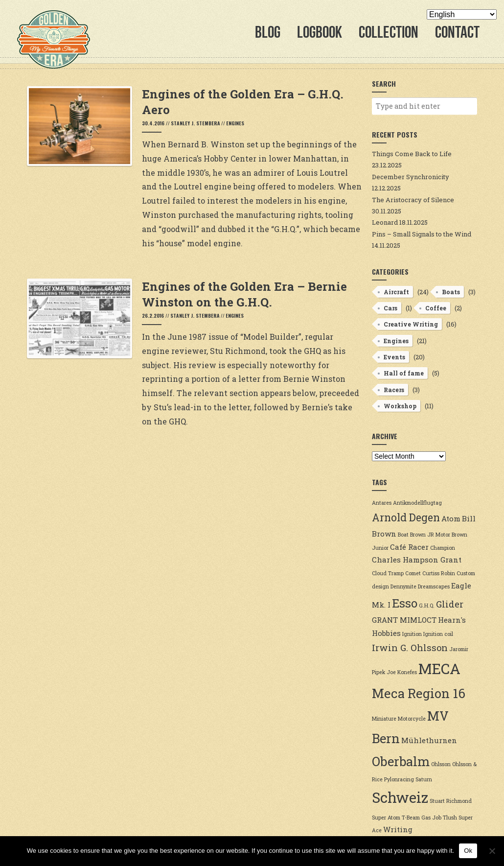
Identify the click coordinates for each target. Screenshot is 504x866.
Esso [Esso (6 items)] (405, 603)
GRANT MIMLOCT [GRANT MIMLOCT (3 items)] (404, 620)
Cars (390, 308)
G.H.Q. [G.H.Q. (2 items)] (427, 606)
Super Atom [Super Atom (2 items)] (386, 818)
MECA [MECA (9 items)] (439, 668)
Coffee (436, 308)
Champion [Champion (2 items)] (443, 548)
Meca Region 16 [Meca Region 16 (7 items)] (419, 693)
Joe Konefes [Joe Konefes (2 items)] (402, 672)
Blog (268, 32)
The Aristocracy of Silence (413, 200)
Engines (235, 123)
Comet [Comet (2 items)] (413, 573)
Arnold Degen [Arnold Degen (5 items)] (406, 517)
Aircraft (396, 292)
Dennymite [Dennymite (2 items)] (403, 586)
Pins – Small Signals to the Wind (422, 234)
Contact (457, 32)
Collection (389, 32)
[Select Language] (462, 14)
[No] (492, 851)
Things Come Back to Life (412, 154)
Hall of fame (404, 373)
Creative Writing (411, 324)
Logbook (320, 32)
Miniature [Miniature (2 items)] (384, 719)
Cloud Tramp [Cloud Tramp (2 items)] (388, 573)
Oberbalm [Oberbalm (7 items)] (401, 761)
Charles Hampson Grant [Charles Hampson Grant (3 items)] (417, 560)
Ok (468, 851)
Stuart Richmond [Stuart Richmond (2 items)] (451, 801)
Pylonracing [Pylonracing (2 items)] (399, 779)
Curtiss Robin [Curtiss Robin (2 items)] (439, 573)
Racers (394, 390)
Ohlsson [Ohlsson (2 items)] (441, 764)
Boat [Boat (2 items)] (403, 535)
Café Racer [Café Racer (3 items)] (409, 547)
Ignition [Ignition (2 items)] (412, 634)
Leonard (385, 222)
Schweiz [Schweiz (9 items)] (400, 797)
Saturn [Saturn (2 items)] (424, 779)
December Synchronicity (411, 177)
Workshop (400, 406)
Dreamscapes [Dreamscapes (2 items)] (434, 586)
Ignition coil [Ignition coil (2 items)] (438, 634)
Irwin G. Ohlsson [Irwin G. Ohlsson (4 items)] (410, 648)
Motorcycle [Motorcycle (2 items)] (412, 719)
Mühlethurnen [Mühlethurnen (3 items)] (429, 740)
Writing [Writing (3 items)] (398, 829)
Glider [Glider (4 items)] (450, 604)
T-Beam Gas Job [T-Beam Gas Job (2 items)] (422, 818)
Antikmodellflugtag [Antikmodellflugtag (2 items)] (417, 503)
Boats (451, 292)
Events (394, 357)
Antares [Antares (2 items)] (382, 503)
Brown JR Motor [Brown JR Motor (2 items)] (430, 535)
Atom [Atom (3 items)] (451, 518)
